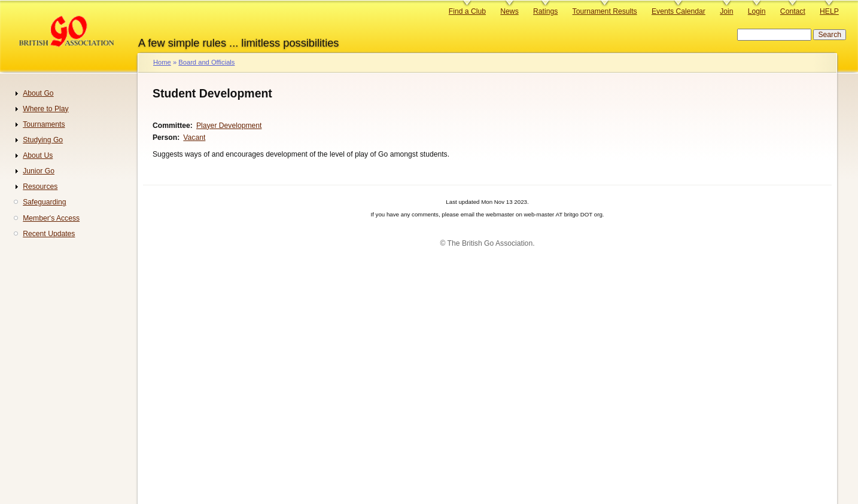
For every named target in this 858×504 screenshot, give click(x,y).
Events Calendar (679, 11)
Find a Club (467, 11)
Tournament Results (605, 11)
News (509, 11)
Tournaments (44, 124)
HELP (829, 11)
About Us (38, 155)
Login (757, 11)
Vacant (194, 138)
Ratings (545, 11)
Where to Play (45, 109)
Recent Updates (49, 234)
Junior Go (39, 171)
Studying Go (43, 140)
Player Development (229, 126)
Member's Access (51, 218)
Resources (40, 187)
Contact (793, 11)
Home (162, 62)
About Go (38, 93)
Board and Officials (206, 62)
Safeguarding (44, 202)
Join (726, 11)
